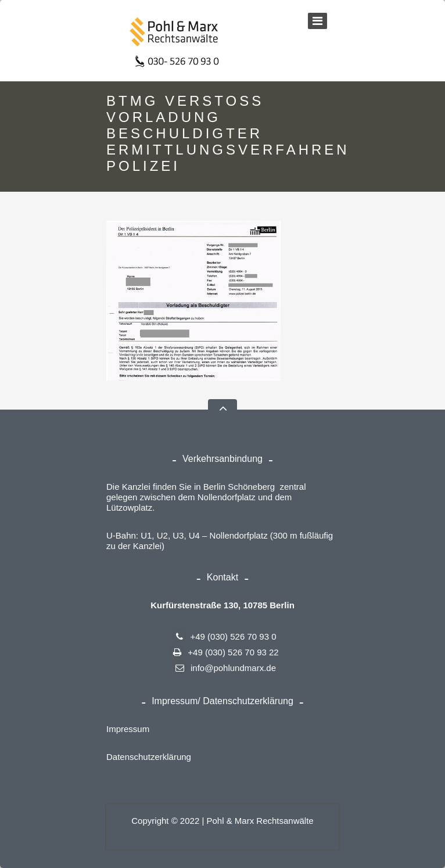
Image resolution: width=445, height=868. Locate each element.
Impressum (128, 729)
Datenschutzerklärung (149, 757)
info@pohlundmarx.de (225, 668)
